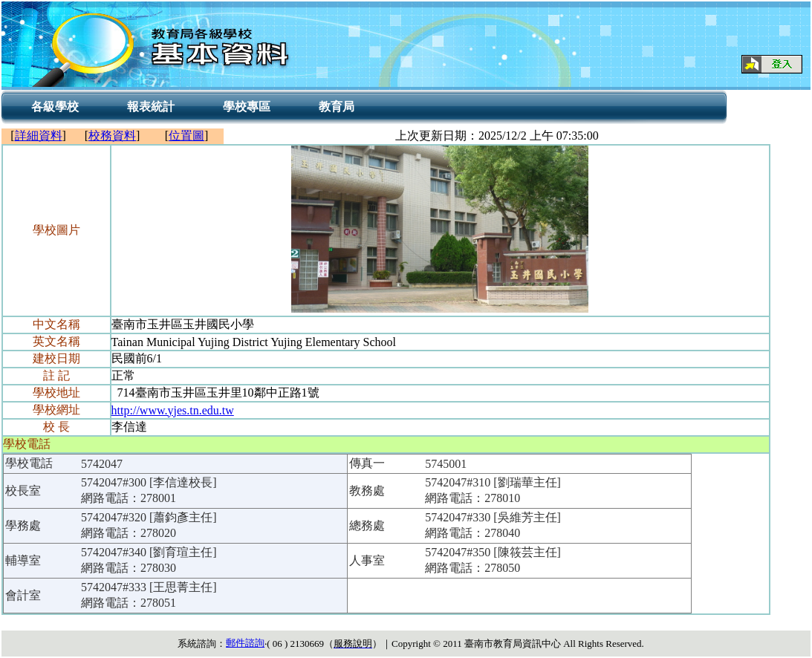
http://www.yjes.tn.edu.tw (173, 410)
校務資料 (112, 136)
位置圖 (186, 136)
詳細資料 (39, 136)
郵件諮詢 (245, 643)
